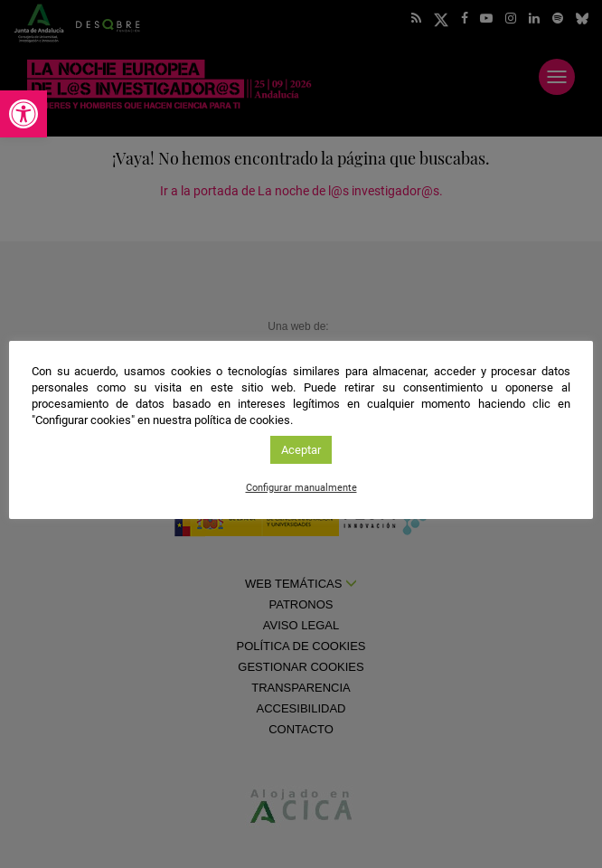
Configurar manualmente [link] (301, 488)
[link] (24, 114)
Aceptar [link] (301, 450)
